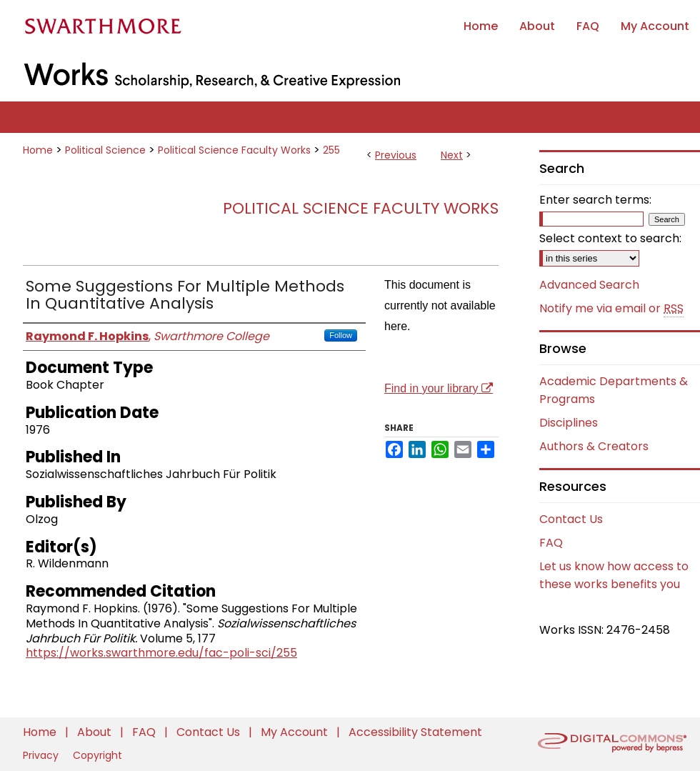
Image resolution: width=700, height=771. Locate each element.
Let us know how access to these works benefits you (614, 575)
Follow (341, 335)
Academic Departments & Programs (614, 390)
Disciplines (569, 423)
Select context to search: (610, 238)
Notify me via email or (611, 309)
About (96, 732)
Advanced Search (589, 285)
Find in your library (439, 388)
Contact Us (571, 519)
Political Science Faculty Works (234, 150)
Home (38, 150)
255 (331, 150)
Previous (396, 155)
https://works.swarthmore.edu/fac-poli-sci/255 (161, 653)
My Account (296, 732)
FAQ (551, 543)
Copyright (97, 755)
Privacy (42, 755)
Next (452, 155)
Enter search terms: (595, 200)
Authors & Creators (594, 446)
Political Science (105, 150)
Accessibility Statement (415, 732)
